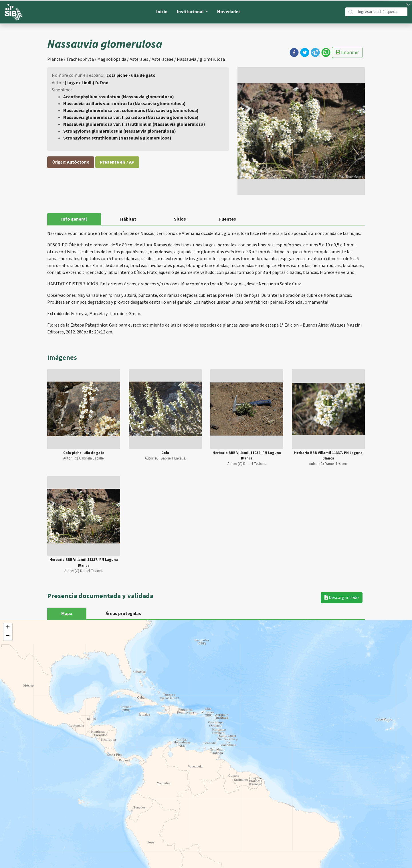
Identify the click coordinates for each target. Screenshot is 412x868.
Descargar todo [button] (342, 598)
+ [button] (8, 628)
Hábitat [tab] (128, 219)
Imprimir (347, 52)
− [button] (8, 636)
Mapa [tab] (67, 614)
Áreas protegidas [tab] (123, 614)
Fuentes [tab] (228, 219)
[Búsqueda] (382, 12)
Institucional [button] (191, 12)
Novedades (229, 12)
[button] (294, 52)
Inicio (162, 12)
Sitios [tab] (180, 219)
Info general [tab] (74, 219)
